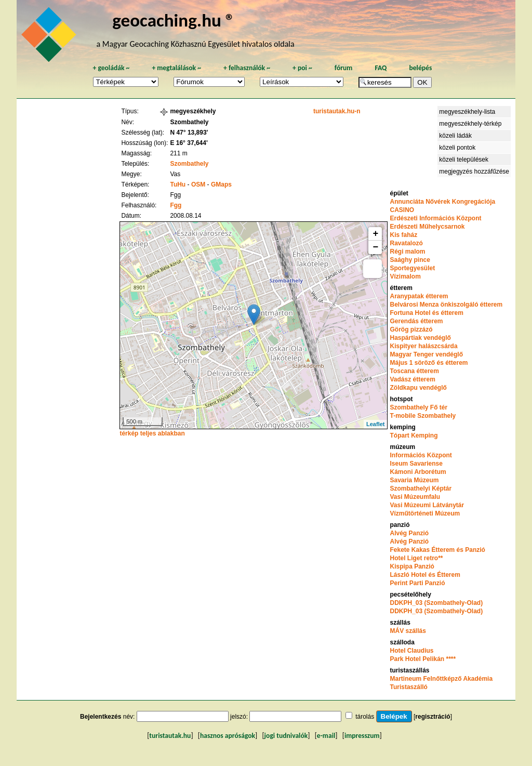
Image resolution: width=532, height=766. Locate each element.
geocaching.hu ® (174, 20)
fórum (344, 68)
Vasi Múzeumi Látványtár (427, 505)
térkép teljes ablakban (152, 433)
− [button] (376, 247)
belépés (420, 68)
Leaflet (375, 424)
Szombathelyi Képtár (421, 488)
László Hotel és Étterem (425, 575)
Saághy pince (410, 260)
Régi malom (407, 252)
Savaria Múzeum (414, 480)
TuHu (178, 184)
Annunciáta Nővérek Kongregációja (442, 202)
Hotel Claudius (411, 651)
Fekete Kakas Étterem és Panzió (437, 550)
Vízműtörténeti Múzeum (425, 513)
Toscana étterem (414, 371)
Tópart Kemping (414, 435)
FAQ (381, 68)
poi (302, 68)
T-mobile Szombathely (423, 416)
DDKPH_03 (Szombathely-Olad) (436, 603)
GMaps (221, 184)
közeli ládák (455, 136)
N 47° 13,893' (189, 133)
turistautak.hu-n (337, 111)
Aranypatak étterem (419, 296)
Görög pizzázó (411, 329)
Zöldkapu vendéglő (418, 388)
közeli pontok (457, 148)
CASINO (402, 210)
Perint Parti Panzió (417, 583)
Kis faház (403, 235)
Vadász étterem (412, 379)
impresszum (362, 736)
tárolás (365, 717)
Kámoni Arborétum (418, 472)
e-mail (326, 736)
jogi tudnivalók (286, 736)
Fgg (176, 205)
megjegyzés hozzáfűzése (474, 171)
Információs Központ (421, 455)
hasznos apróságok (228, 736)
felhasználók (247, 68)
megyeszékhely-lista (467, 112)
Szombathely (189, 164)
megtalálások (176, 68)
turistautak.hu (170, 736)
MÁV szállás (408, 631)
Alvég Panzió (409, 533)
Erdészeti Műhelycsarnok (427, 227)
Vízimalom (405, 276)
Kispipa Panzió (412, 566)
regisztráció (433, 717)
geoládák (111, 68)
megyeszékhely (193, 111)
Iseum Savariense (416, 464)
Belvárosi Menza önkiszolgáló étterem (446, 305)
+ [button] (376, 234)
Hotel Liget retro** (416, 558)
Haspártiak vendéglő (420, 338)
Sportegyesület (412, 268)
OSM (198, 184)
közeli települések (464, 160)
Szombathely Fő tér (418, 407)
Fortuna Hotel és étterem (426, 313)
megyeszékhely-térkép (470, 124)
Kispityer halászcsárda (423, 346)
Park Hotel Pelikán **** (423, 659)
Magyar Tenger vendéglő (426, 354)
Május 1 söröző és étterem (429, 363)
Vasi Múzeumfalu (415, 497)
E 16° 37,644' (189, 143)
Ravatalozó (406, 243)
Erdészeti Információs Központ (435, 218)
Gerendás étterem (416, 321)
